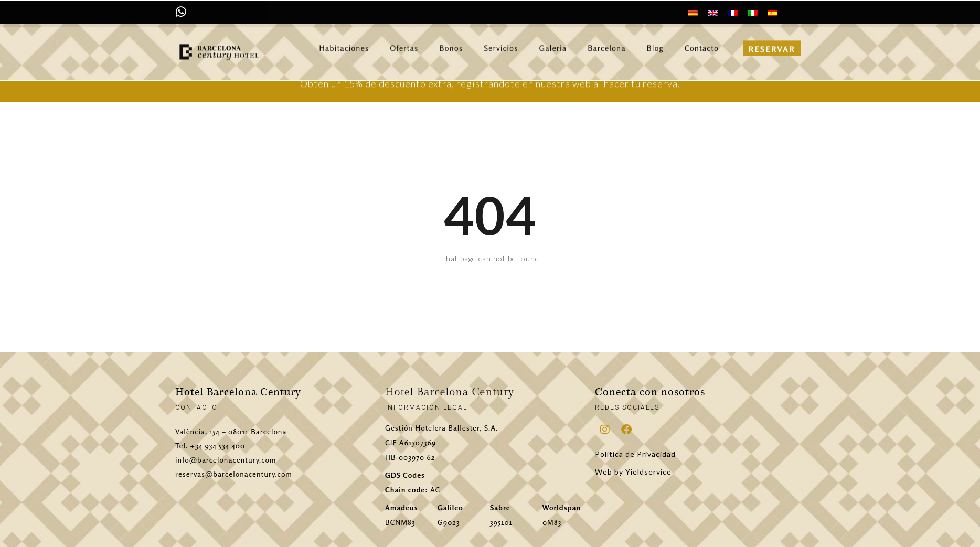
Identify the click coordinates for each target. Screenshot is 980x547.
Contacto (702, 44)
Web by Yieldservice (633, 472)
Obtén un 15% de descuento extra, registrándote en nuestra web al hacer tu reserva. (490, 85)
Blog (655, 44)
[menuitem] (693, 13)
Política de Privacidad (635, 454)
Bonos (451, 44)
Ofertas (404, 44)
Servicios (501, 44)
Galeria (553, 44)
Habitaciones (344, 44)
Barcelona (606, 44)
